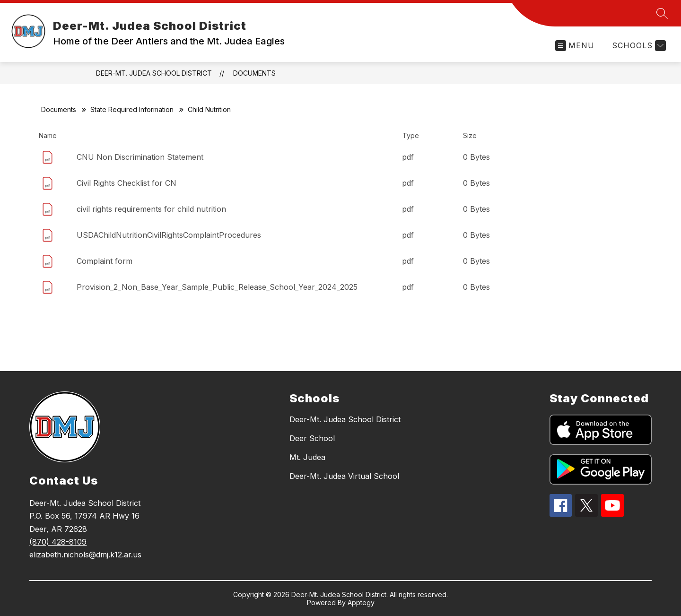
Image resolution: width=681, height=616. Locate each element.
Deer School (312, 438)
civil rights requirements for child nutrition (151, 209)
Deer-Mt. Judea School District (154, 73)
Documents (254, 73)
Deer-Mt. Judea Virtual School (344, 476)
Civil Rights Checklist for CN (127, 183)
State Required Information (132, 109)
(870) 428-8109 (58, 542)
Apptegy (361, 603)
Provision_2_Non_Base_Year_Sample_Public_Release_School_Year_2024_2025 (217, 287)
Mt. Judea (307, 457)
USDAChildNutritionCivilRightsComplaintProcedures (169, 235)
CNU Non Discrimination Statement (140, 157)
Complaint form (105, 261)
